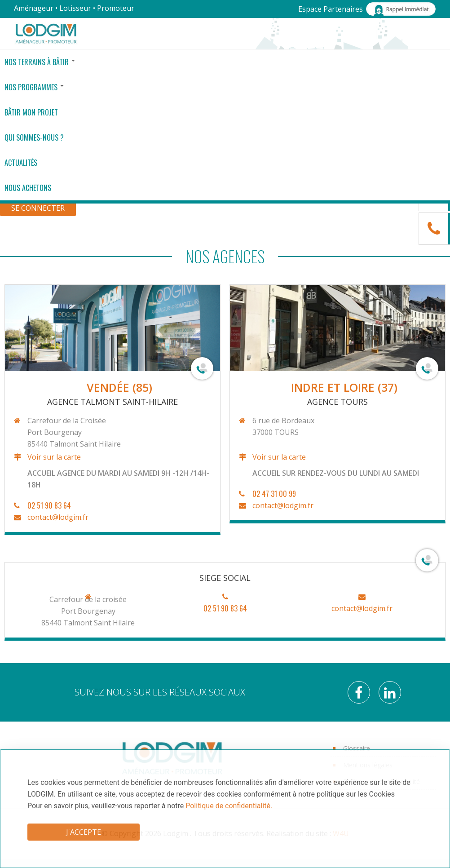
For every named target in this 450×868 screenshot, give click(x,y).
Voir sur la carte (53, 457)
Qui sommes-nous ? (34, 137)
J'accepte (84, 832)
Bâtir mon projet (31, 112)
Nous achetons (28, 188)
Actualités (21, 163)
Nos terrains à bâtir (40, 62)
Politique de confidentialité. (229, 806)
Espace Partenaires (331, 9)
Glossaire (357, 748)
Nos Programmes (34, 87)
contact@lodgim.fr (57, 517)
